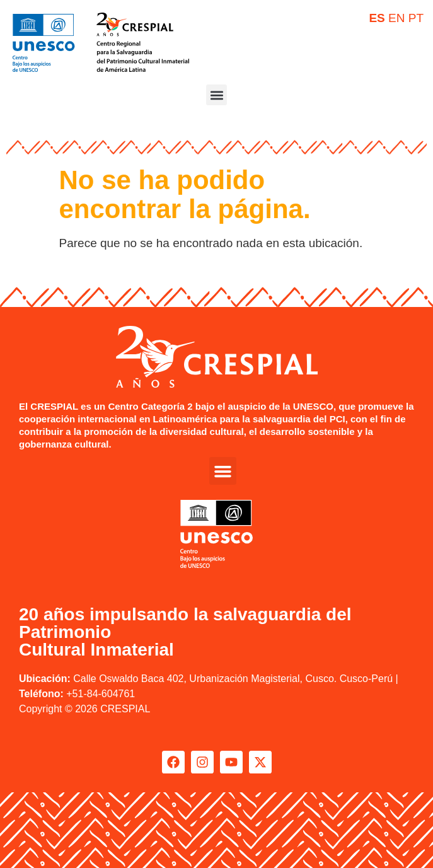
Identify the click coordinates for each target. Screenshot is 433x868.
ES (377, 18)
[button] (216, 95)
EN (396, 18)
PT (416, 18)
